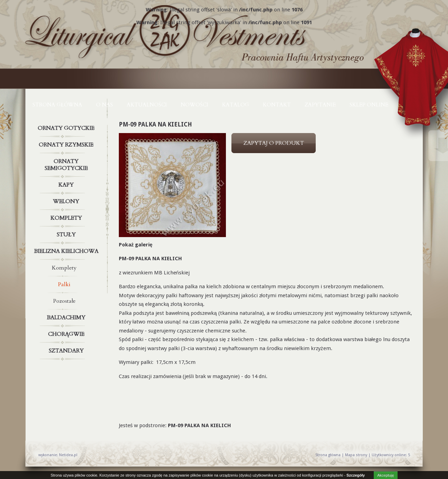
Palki (64, 284)
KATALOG (236, 105)
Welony (67, 201)
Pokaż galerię (136, 245)
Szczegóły (356, 475)
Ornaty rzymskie (67, 145)
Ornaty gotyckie (67, 128)
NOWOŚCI (194, 105)
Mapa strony (356, 455)
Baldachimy (67, 318)
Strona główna (57, 105)
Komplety (67, 218)
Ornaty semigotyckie (67, 163)
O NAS (104, 105)
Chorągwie (67, 334)
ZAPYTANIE (320, 105)
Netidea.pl (68, 455)
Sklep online (369, 105)
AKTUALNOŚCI (147, 105)
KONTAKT (277, 105)
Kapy (67, 185)
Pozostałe (64, 301)
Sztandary (67, 351)
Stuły (67, 235)
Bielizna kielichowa (67, 251)
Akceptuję (385, 475)
